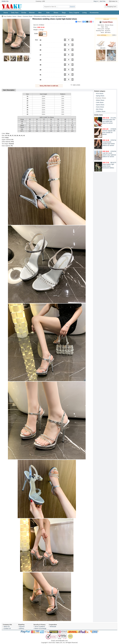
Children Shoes (101, 111)
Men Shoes (100, 109)
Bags (64, 13)
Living (84, 13)
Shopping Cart (111, 6)
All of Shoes (100, 94)
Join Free (102, 1)
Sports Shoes (100, 105)
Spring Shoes (100, 96)
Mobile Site (5, 1)
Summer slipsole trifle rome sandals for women (109, 132)
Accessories (94, 13)
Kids (48, 13)
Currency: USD (40, 1)
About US (7, 627)
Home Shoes (100, 107)
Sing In (96, 1)
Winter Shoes (100, 100)
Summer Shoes (28, 16)
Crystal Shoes (106, 22)
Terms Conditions (40, 627)
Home (6, 13)
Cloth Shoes (100, 102)
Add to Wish (76, 85)
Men (40, 13)
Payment (22, 627)
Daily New (15, 13)
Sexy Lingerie (74, 13)
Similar (24, 13)
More (114, 35)
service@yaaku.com (62, 641)
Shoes (56, 13)
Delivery (22, 628)
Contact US (7, 628)
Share (78, 22)
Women (32, 13)
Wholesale (53, 627)
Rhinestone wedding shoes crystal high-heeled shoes (50, 16)
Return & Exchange (40, 628)
